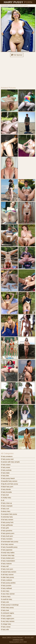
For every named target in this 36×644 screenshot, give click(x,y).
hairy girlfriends (7, 525)
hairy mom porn (7, 569)
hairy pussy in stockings (10, 605)
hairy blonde (6, 489)
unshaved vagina (7, 613)
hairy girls (5, 528)
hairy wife (5, 630)
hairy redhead (6, 588)
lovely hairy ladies (8, 553)
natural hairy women (9, 572)
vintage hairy (6, 624)
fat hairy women (7, 520)
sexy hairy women (8, 594)
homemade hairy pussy (10, 542)
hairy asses (6, 467)
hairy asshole (6, 470)
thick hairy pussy (7, 608)
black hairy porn (7, 487)
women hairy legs (8, 555)
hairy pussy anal (7, 459)
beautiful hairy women (9, 481)
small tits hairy (7, 599)
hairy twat (5, 610)
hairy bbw (5, 476)
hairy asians (6, 465)
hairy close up (6, 503)
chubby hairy (6, 498)
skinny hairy (6, 597)
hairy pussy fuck (7, 522)
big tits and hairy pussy (9, 484)
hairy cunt (5, 509)
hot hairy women (7, 544)
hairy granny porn (8, 533)
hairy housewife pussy (9, 547)
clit (3, 500)
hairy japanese (7, 550)
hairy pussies (6, 586)
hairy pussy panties (8, 583)
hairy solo (5, 602)
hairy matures (6, 564)
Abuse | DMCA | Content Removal (12, 637)
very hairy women (8, 621)
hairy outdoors (7, 580)
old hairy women (7, 575)
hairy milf (5, 566)
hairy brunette (6, 492)
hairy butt (5, 495)
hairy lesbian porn (8, 558)
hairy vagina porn (8, 619)
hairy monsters (7, 539)
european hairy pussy (9, 514)
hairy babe (5, 473)
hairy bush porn (7, 536)
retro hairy (5, 591)
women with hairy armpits (10, 462)
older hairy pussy (7, 577)
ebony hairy (6, 511)
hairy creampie (7, 506)
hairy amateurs (7, 456)
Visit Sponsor (17, 55)
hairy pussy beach (8, 478)
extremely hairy (7, 517)
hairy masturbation (8, 561)
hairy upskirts (6, 616)
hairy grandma (7, 531)
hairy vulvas (6, 627)
